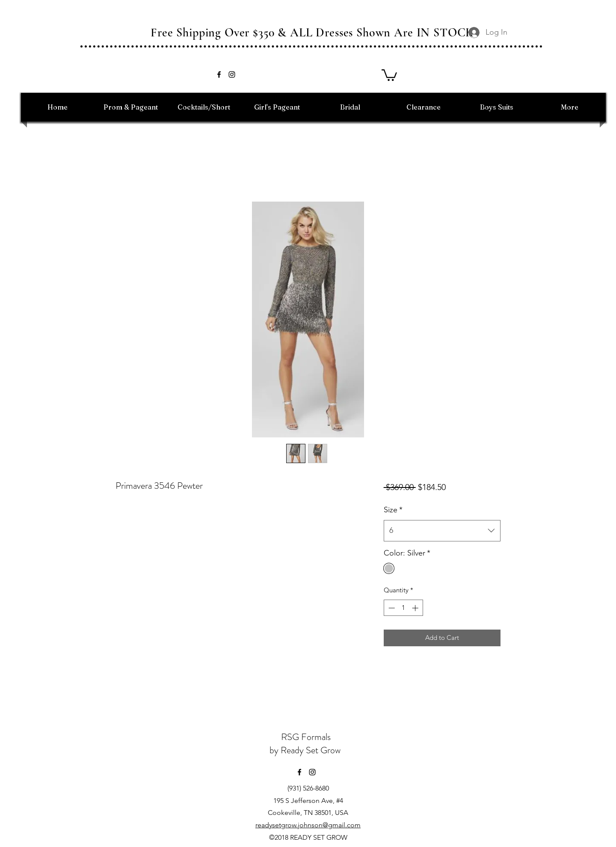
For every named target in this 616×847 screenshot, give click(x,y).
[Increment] (416, 608)
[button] (389, 74)
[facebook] (219, 74)
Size (393, 510)
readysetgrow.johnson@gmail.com (308, 825)
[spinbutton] (403, 608)
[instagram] (232, 74)
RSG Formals (306, 737)
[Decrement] (391, 608)
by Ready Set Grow (306, 750)
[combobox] (442, 531)
